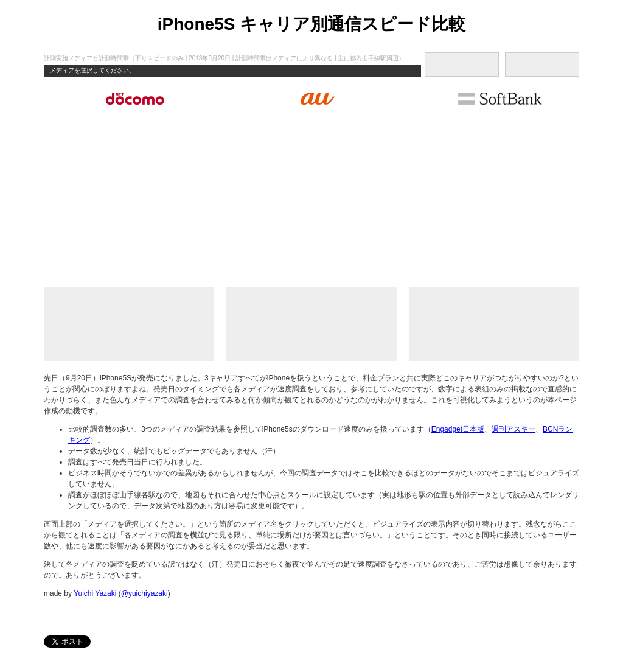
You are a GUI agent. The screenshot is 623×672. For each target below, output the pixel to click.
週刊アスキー (513, 429)
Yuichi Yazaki (95, 593)
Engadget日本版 (458, 429)
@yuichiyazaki (144, 593)
